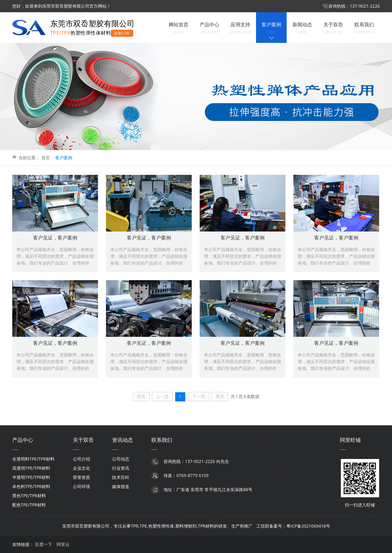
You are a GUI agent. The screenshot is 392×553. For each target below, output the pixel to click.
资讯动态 (123, 440)
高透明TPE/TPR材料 (31, 468)
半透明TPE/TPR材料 (31, 477)
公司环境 (81, 486)
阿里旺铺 (350, 440)
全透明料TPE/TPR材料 (33, 459)
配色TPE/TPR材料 (29, 505)
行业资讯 (121, 468)
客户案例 (271, 28)
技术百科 (121, 477)
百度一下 (43, 544)
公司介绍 (81, 459)
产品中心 (209, 28)
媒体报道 (121, 486)
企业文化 (81, 468)
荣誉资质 (81, 477)
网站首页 (179, 28)
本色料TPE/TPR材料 (31, 486)
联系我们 (364, 28)
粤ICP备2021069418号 (308, 526)
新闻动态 (302, 28)
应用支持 (240, 28)
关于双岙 (333, 28)
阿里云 (63, 544)
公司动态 (121, 459)
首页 (46, 158)
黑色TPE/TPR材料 (29, 496)
